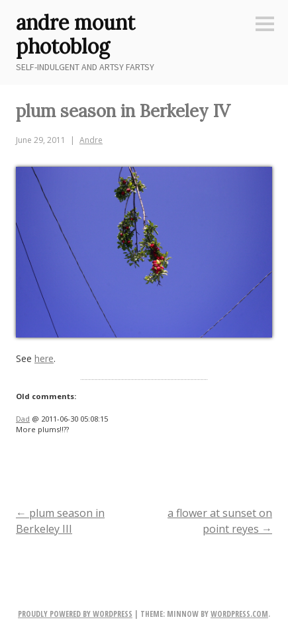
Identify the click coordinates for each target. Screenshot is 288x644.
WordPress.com (239, 614)
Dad (23, 419)
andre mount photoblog (75, 34)
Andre (91, 140)
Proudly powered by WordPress (75, 614)
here (44, 358)
